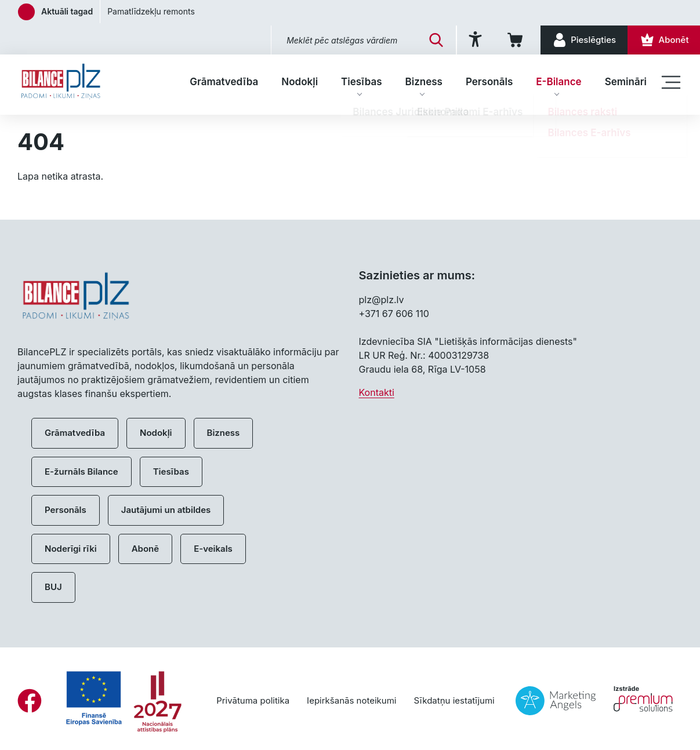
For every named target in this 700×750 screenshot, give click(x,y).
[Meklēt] (425, 40)
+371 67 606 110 (394, 314)
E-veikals (213, 549)
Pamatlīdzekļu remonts (151, 11)
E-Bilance (558, 82)
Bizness (424, 82)
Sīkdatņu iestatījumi (454, 700)
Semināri (626, 82)
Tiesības (361, 82)
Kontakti (377, 392)
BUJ (53, 587)
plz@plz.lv (382, 300)
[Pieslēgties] (579, 40)
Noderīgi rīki (71, 549)
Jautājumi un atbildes (166, 510)
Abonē (145, 549)
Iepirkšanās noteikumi (351, 700)
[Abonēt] (662, 40)
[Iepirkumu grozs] (508, 40)
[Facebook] (30, 701)
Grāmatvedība (224, 82)
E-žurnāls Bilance (81, 472)
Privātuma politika (253, 700)
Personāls (489, 82)
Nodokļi (300, 82)
